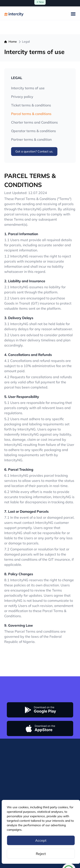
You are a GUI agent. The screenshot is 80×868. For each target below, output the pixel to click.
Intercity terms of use (28, 88)
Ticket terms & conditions (31, 105)
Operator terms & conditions (33, 131)
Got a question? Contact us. (34, 151)
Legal (26, 42)
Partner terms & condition (31, 139)
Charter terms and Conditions (34, 122)
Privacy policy (22, 97)
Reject (41, 854)
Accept (41, 840)
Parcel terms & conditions (31, 114)
